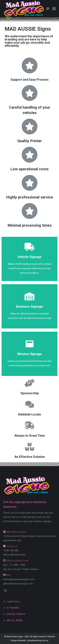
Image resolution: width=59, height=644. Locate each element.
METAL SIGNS (15, 620)
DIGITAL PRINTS (16, 614)
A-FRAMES (13, 608)
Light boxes (13, 601)
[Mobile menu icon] (54, 9)
